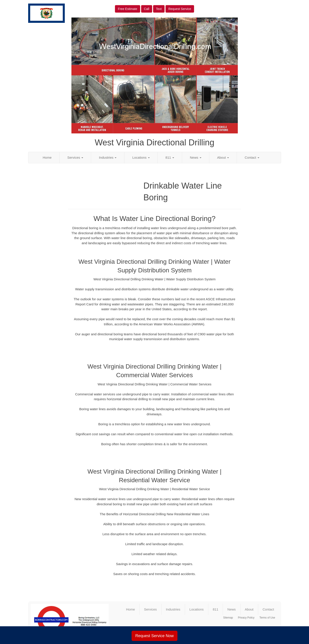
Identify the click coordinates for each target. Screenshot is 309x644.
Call (147, 9)
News (196, 157)
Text (159, 9)
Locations (141, 157)
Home (47, 157)
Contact (252, 157)
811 (170, 157)
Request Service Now (154, 636)
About (223, 157)
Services (75, 157)
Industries (108, 157)
